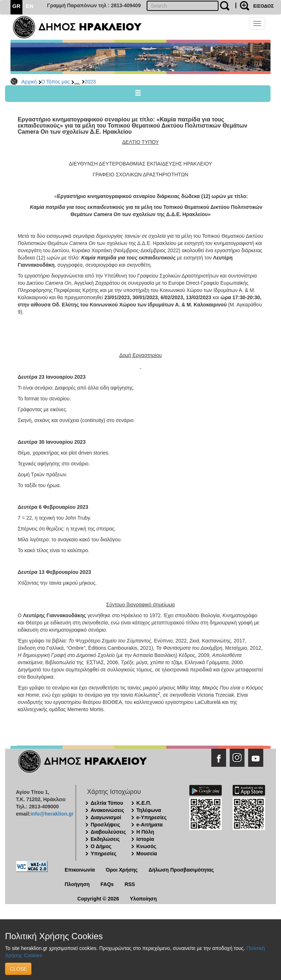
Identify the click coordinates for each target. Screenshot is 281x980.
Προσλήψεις (105, 825)
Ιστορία (145, 839)
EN (30, 6)
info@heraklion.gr (52, 814)
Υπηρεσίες (103, 854)
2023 (90, 82)
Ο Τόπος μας (56, 82)
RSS (130, 884)
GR (16, 6)
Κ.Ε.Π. (144, 803)
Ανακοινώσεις (107, 810)
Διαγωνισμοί (106, 817)
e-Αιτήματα (150, 825)
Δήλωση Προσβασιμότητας (181, 870)
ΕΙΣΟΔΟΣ (263, 6)
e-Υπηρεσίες (152, 817)
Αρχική (29, 82)
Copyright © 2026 (98, 899)
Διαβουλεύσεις (108, 832)
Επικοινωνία (80, 870)
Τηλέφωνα (149, 810)
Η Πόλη (145, 832)
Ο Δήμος (101, 846)
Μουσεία (147, 854)
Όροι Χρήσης (122, 870)
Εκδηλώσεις (105, 839)
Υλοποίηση (143, 899)
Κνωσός (146, 846)
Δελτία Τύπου (107, 803)
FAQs (107, 884)
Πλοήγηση (77, 884)
